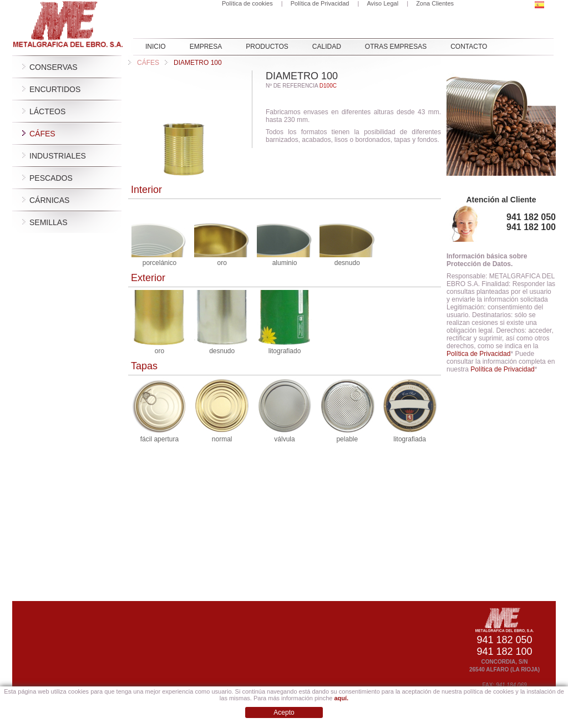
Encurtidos (55, 89)
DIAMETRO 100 (193, 63)
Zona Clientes (435, 3)
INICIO (156, 47)
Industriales (58, 156)
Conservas (54, 67)
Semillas (48, 222)
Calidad (327, 47)
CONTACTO (469, 47)
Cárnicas (49, 200)
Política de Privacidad (320, 3)
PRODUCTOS (267, 47)
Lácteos (47, 111)
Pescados (51, 178)
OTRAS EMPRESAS (396, 47)
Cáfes (42, 134)
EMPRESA (206, 47)
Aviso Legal (382, 3)
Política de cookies (247, 3)
